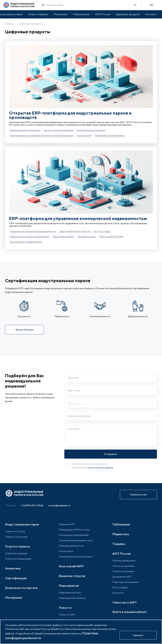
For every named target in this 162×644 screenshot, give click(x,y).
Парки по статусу (15, 531)
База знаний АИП (71, 566)
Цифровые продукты (128, 14)
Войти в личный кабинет (130, 612)
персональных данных (101, 467)
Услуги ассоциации (123, 571)
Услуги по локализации (18, 559)
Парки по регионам (16, 537)
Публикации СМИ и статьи (74, 530)
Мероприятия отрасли (72, 598)
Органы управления (124, 560)
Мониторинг (66, 551)
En (135, 5)
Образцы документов (71, 546)
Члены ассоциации (123, 566)
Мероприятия (81, 14)
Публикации (121, 524)
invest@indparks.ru (59, 505)
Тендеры (119, 544)
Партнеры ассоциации (125, 582)
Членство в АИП (124, 602)
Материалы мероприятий (74, 535)
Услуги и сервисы (38, 14)
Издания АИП (67, 524)
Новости (65, 608)
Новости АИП (67, 615)
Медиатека (121, 534)
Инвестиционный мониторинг (76, 556)
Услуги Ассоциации (16, 553)
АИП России (103, 14)
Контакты (151, 14)
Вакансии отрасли (72, 576)
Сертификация (16, 578)
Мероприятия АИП (70, 593)
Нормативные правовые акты (76, 540)
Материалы (61, 14)
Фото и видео (120, 587)
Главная (10, 24)
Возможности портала (21, 588)
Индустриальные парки (22, 524)
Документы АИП (122, 577)
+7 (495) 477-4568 (32, 505)
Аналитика (13, 568)
